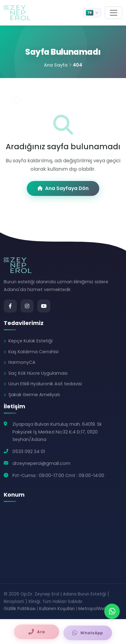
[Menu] (114, 13)
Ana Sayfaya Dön (63, 188)
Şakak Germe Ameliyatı (34, 395)
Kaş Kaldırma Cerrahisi (33, 352)
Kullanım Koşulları (57, 609)
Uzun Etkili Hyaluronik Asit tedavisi (45, 384)
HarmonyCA (22, 362)
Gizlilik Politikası (20, 609)
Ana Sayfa (56, 65)
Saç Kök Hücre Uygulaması (38, 373)
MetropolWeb (93, 609)
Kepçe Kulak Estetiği (30, 341)
